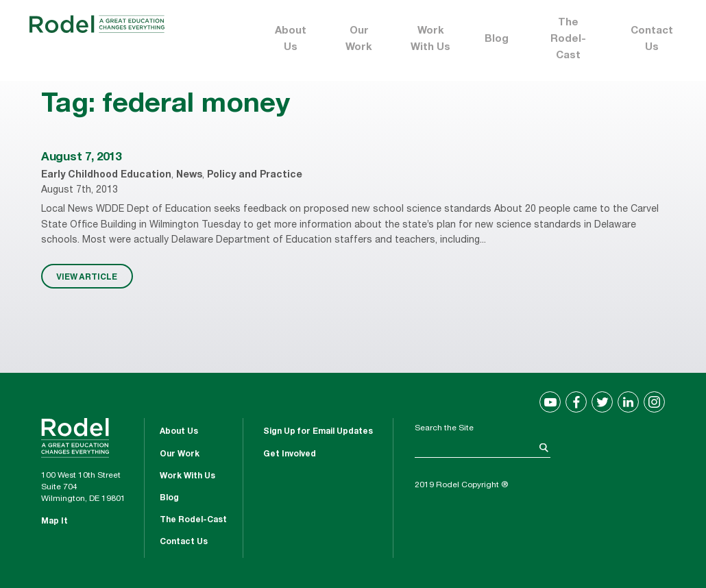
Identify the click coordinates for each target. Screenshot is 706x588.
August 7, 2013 (81, 158)
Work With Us (430, 39)
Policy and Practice (255, 175)
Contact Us (652, 39)
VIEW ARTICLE (87, 276)
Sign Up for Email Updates (318, 432)
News (189, 175)
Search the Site (444, 428)
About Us (291, 39)
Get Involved (290, 454)
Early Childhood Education (106, 175)
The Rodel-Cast (568, 39)
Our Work (359, 39)
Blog (497, 39)
